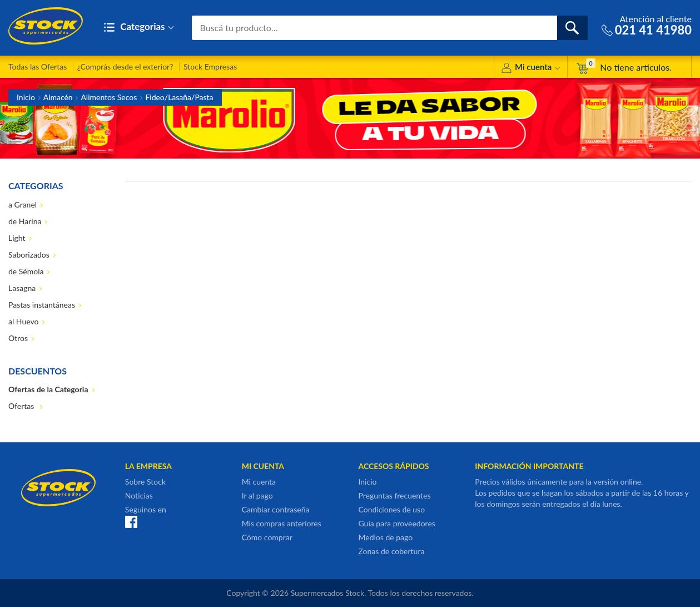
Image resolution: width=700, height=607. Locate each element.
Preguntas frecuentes (394, 495)
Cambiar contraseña (276, 509)
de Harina (25, 221)
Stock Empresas (210, 66)
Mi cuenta (531, 69)
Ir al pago (257, 495)
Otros (18, 338)
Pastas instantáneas (42, 305)
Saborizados (29, 255)
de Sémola (26, 271)
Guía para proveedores (396, 523)
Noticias (139, 495)
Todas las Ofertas (38, 66)
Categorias (139, 28)
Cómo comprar (267, 537)
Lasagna (22, 288)
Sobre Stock (145, 482)
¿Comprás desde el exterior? (125, 66)
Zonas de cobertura (391, 551)
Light (17, 238)
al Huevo (23, 321)
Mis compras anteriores (282, 523)
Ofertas (22, 406)
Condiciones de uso (391, 509)
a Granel (23, 204)
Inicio (26, 97)
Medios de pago (385, 537)
